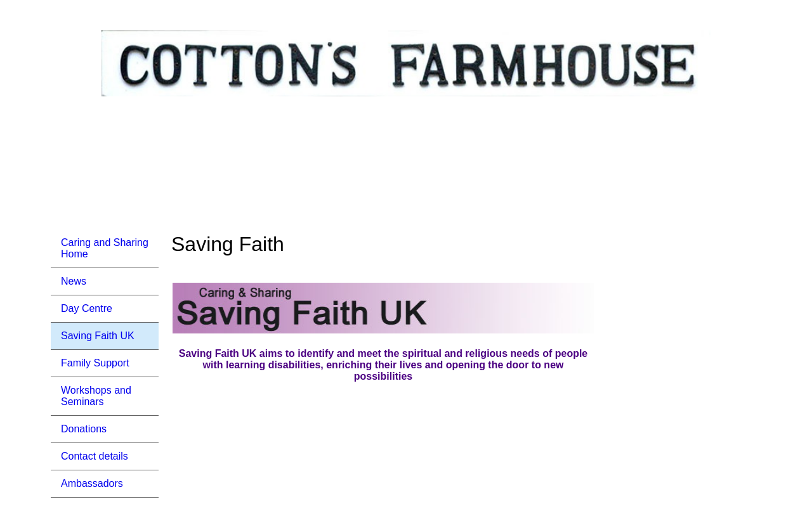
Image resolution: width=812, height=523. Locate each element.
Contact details (95, 456)
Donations (84, 429)
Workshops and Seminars (96, 396)
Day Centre (87, 308)
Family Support (95, 363)
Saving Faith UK (98, 336)
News (74, 281)
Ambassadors (92, 483)
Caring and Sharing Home (105, 248)
